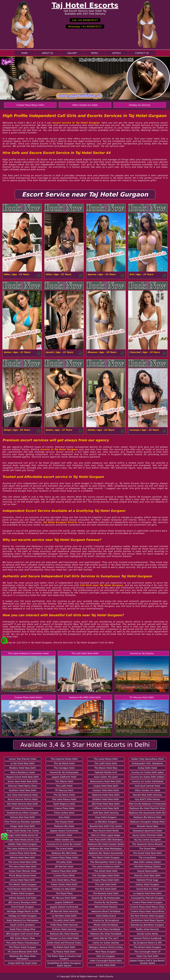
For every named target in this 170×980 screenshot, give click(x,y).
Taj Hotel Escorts (85, 5)
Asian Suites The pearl (106, 777)
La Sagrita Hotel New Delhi (147, 893)
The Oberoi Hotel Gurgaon (106, 858)
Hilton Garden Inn (64, 840)
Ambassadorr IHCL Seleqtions (147, 763)
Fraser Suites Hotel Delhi (64, 884)
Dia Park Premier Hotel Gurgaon (147, 916)
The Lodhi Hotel (64, 786)
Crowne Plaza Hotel (64, 808)
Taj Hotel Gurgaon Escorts (60, 522)
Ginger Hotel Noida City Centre (23, 831)
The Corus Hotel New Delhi (23, 862)
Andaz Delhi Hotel (147, 768)
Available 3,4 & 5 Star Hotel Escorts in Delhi (85, 745)
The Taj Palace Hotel (64, 795)
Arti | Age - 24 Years (141, 274)
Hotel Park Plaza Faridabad (106, 929)
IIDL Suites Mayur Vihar (23, 938)
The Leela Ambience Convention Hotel (28, 653)
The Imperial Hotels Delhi (64, 759)
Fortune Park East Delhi (23, 817)
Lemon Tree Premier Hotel (23, 759)
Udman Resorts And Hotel (23, 898)
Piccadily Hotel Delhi (64, 920)
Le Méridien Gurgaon (106, 822)
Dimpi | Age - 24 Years (17, 430)
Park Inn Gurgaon (106, 956)
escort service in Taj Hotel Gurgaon (76, 123)
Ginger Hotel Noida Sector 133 (23, 840)
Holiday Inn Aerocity (140, 105)
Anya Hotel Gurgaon (106, 817)
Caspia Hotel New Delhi (106, 786)
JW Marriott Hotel (64, 866)
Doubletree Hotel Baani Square (147, 920)
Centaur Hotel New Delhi (106, 790)
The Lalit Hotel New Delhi (85, 653)
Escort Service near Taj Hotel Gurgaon (85, 194)
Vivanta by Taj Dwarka (142, 653)
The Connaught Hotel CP (147, 952)
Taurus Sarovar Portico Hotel (23, 799)
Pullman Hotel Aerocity (64, 929)
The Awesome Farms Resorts (147, 844)
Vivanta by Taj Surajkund (106, 920)
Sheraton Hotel (64, 835)
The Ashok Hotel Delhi (106, 871)
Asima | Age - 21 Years (17, 352)
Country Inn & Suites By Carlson (64, 844)
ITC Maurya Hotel (64, 790)
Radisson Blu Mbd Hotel (64, 853)
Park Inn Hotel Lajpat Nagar (106, 835)
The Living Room (147, 858)
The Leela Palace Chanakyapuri (23, 943)
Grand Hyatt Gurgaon (23, 907)
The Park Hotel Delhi (106, 889)
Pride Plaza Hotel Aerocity (64, 925)
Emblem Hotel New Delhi (106, 799)
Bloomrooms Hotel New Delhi (106, 781)
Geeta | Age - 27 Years (59, 430)
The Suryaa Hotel (64, 822)
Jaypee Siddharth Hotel (64, 777)
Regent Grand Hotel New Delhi (23, 777)
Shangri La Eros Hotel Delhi (64, 938)
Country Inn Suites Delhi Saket (147, 772)
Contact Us (142, 53)
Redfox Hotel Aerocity (147, 929)
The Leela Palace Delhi (106, 759)
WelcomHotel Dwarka (106, 907)
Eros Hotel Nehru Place (64, 880)
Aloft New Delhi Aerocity (106, 813)
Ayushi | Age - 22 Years (59, 352)
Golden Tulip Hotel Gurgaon (23, 844)
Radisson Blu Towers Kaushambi (106, 853)
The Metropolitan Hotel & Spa (106, 862)
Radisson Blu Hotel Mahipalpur (106, 849)
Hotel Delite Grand (106, 916)
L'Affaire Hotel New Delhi (106, 808)
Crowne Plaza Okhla (64, 875)
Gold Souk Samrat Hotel (147, 786)
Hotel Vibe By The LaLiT (106, 938)
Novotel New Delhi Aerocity (147, 795)
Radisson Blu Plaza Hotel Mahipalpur (23, 957)
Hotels (117, 53)
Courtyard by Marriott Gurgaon (147, 898)
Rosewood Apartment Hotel (147, 831)
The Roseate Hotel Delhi (106, 893)
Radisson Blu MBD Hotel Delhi (85, 697)
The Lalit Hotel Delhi (106, 884)
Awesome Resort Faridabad (106, 911)
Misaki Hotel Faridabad (106, 925)
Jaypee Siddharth (64, 902)
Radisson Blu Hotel (64, 826)
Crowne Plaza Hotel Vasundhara (147, 911)
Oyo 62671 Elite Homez (147, 799)
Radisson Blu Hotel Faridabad (106, 934)
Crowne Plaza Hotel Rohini (28, 697)
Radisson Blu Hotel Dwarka (64, 934)
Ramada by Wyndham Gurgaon (147, 925)
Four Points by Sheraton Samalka (23, 822)
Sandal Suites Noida (147, 934)
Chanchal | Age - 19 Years (145, 352)
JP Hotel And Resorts (23, 808)
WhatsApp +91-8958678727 (85, 27)
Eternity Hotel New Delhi (147, 875)
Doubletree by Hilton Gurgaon (23, 813)
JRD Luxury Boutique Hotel (23, 902)
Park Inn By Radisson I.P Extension (147, 804)
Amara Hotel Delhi (106, 965)
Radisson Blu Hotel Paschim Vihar (147, 808)
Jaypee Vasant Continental (64, 831)
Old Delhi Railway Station (147, 866)
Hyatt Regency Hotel (64, 804)
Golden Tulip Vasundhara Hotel (147, 759)
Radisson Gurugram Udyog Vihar (147, 822)
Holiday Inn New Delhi (64, 889)
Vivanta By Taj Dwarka (106, 902)
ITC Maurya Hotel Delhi (142, 697)
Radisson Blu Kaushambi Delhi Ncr (147, 813)
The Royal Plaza (64, 893)
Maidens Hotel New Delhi (23, 768)
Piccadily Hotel (64, 862)
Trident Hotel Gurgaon (23, 893)
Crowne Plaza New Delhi (64, 871)
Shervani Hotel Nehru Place (23, 786)
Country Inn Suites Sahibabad (147, 781)
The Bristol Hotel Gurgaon (147, 947)
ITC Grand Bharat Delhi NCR (23, 952)
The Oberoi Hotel (64, 781)
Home (24, 53)
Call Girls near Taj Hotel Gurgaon (101, 585)
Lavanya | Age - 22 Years (144, 430)
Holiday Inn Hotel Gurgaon (23, 916)
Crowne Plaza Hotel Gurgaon (147, 902)
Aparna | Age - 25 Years (102, 274)
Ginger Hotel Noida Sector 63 (23, 835)
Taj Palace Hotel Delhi (64, 952)
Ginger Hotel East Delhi (23, 826)
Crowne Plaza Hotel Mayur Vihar (147, 907)
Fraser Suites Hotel (64, 813)
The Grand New (147, 849)
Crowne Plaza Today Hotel (64, 858)
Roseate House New (147, 826)
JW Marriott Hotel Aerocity (64, 911)
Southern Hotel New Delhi (23, 790)
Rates (95, 53)
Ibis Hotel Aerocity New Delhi (23, 804)
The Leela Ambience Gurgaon (23, 849)
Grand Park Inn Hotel (147, 889)
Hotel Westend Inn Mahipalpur (23, 920)
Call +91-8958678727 (85, 20)
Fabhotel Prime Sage (147, 880)
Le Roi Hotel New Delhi (23, 763)
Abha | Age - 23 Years (16, 274)
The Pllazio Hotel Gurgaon (23, 947)
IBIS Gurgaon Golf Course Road (23, 934)
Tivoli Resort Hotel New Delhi (23, 889)
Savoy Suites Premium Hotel (147, 835)
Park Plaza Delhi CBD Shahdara (106, 840)
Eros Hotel (64, 817)
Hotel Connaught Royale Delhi (106, 961)
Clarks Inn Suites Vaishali (106, 943)
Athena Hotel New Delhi (23, 858)
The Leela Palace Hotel (64, 799)
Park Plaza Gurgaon (106, 952)
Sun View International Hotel (23, 795)
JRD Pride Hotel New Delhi (106, 804)
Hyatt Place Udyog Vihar (23, 929)
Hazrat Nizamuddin (147, 871)
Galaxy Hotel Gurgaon (147, 884)
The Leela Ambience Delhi (106, 866)
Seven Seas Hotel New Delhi (23, 781)
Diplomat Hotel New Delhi (106, 795)
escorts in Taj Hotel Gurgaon (59, 449)
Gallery (72, 53)
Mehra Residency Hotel (23, 772)
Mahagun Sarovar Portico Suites (106, 947)
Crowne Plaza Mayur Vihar (30, 105)
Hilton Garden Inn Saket (85, 105)
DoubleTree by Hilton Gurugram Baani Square (64, 964)
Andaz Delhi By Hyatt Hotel (23, 963)
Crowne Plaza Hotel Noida (23, 853)
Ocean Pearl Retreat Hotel (23, 871)
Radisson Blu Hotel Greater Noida (106, 844)
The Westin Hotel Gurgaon (23, 884)
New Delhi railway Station (147, 862)
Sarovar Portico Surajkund (147, 938)
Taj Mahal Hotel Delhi (64, 947)
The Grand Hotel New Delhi (147, 853)
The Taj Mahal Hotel (64, 763)
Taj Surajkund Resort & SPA (147, 943)
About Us (48, 53)
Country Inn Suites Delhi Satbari (147, 777)
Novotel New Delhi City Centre (106, 826)
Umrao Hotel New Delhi (23, 880)
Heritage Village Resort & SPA (23, 911)
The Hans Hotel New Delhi (23, 866)
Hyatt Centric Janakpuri (23, 925)
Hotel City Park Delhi (147, 956)
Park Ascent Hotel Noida (106, 831)
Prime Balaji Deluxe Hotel (23, 875)
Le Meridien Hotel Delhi (64, 916)
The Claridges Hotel (64, 768)
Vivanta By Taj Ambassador (64, 772)
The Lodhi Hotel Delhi (106, 763)
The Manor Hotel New (106, 768)
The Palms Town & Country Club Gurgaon (64, 957)
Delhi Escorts (106, 976)
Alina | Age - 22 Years (58, 274)
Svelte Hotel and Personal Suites (64, 943)
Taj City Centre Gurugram (147, 840)
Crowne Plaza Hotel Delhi (106, 880)
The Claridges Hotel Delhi (106, 875)
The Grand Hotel (64, 849)
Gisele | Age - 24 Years (101, 430)
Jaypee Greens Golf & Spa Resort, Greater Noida (147, 962)
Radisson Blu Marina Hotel (147, 817)
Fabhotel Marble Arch (106, 772)
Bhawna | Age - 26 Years (102, 352)
